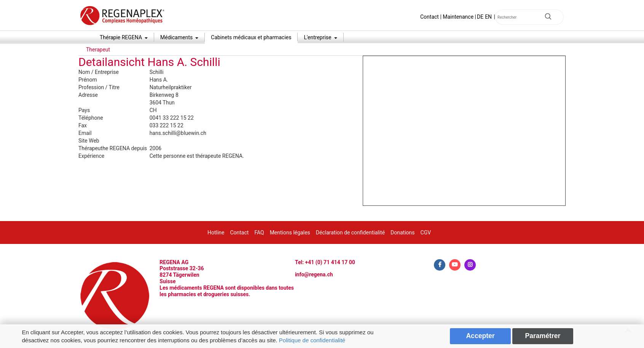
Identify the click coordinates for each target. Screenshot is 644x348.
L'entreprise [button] (318, 37)
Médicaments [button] (177, 37)
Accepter (480, 336)
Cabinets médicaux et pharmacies (251, 37)
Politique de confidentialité (312, 340)
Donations (402, 233)
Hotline (216, 233)
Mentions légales (290, 233)
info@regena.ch (314, 274)
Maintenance (458, 17)
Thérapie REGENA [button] (122, 37)
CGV (426, 233)
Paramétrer (543, 336)
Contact (430, 17)
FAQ (259, 233)
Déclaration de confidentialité (350, 233)
